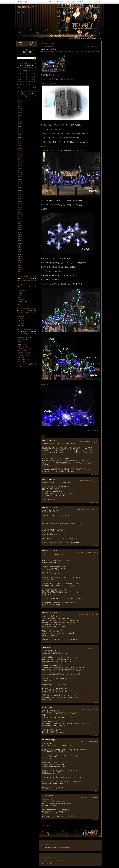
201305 (20, 133)
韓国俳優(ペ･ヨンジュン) (24, 337)
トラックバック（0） (94, 431)
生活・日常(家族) (22, 351)
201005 (20, 210)
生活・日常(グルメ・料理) (24, 349)
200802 (20, 270)
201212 (20, 142)
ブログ (89, 2)
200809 (20, 254)
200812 (20, 248)
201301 (20, 139)
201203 (20, 161)
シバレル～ (21, 295)
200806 (20, 261)
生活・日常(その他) (23, 355)
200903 (20, 241)
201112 (20, 168)
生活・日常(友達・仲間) (24, 353)
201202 (20, 164)
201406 (20, 113)
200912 (20, 221)
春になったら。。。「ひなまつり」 (27, 286)
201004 (20, 212)
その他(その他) (22, 366)
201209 (20, 148)
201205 (20, 157)
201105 (20, 184)
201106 (20, 181)
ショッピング (71, 2)
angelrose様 (21, 316)
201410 (20, 108)
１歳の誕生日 (21, 300)
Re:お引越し (21, 319)
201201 (20, 166)
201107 (20, 179)
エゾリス (20, 289)
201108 (20, 177)
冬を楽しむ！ (21, 293)
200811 (20, 250)
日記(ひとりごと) (22, 344)
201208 (20, 150)
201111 (20, 170)
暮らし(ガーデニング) (23, 360)
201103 (20, 188)
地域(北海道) (96, 46)
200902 (20, 243)
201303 (20, 137)
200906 (20, 234)
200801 (20, 272)
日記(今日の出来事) (23, 340)
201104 (20, 186)
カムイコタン (21, 304)
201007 (20, 206)
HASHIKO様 (21, 321)
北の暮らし (49, 46)
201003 (20, 214)
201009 (20, 201)
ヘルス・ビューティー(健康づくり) (27, 364)
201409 (20, 111)
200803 (20, 267)
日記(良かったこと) (23, 346)
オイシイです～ (22, 291)
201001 (20, 219)
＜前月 (18, 87)
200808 (20, 256)
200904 (20, 239)
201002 (20, 217)
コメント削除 (94, 474)
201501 (20, 106)
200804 (20, 265)
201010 (20, 199)
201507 (20, 100)
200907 (20, 232)
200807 (20, 259)
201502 (20, 104)
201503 (20, 102)
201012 (20, 195)
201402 (20, 117)
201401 (20, 120)
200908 (20, 230)
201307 (20, 128)
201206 (20, 155)
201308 (20, 126)
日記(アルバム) (22, 342)
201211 (20, 144)
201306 (20, 131)
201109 (20, 175)
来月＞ (35, 87)
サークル (81, 2)
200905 (20, 237)
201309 (20, 124)
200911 (20, 223)
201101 (20, 192)
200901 (20, 245)
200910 (20, 225)
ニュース (50, 2)
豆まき (19, 297)
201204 (20, 159)
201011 (20, 197)
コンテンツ (60, 2)
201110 (20, 172)
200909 (20, 228)
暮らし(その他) (22, 362)
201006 (20, 208)
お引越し (20, 284)
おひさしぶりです (22, 302)
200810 (20, 252)
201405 (20, 115)
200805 (20, 263)
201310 (20, 122)
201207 (20, 153)
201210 (20, 146)
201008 (20, 203)
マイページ (98, 2)
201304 (20, 135)
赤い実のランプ (26, 7)
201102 (20, 190)
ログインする (46, 863)
